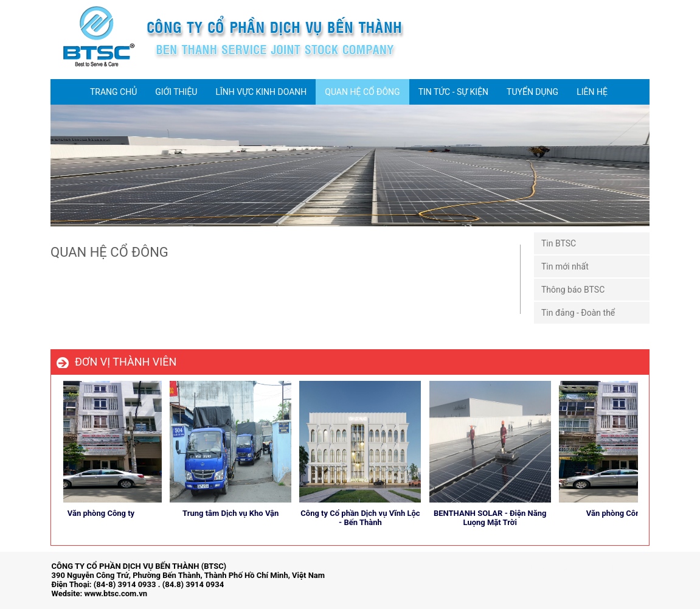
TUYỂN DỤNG (532, 92)
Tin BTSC (559, 243)
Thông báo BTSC (573, 290)
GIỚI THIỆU (176, 92)
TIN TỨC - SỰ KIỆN (453, 92)
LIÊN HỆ (592, 92)
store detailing (623, 578)
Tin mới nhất (565, 266)
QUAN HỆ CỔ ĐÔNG (362, 92)
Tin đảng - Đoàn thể (578, 313)
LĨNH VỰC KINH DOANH (261, 92)
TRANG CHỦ (113, 92)
